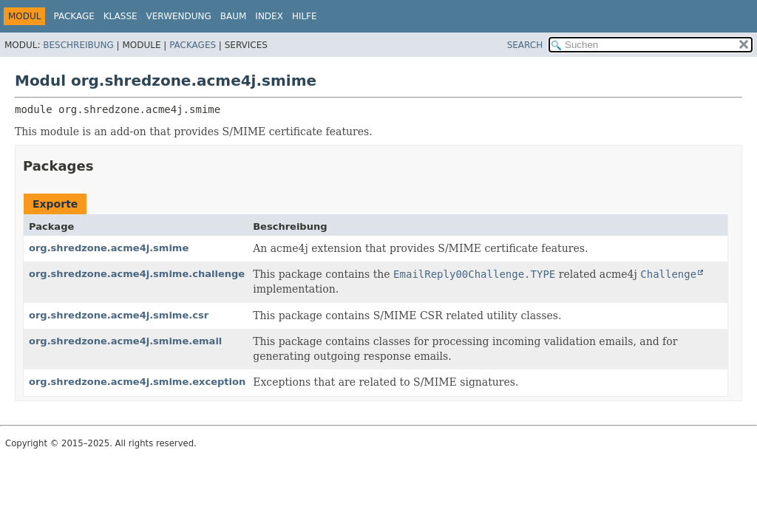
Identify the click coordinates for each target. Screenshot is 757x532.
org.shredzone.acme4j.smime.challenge (137, 274)
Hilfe (305, 16)
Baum (234, 16)
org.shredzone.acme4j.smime (109, 248)
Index (269, 16)
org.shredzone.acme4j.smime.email (125, 341)
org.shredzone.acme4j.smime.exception (137, 382)
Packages (193, 45)
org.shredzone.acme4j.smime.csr (119, 315)
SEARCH (525, 45)
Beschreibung (78, 45)
